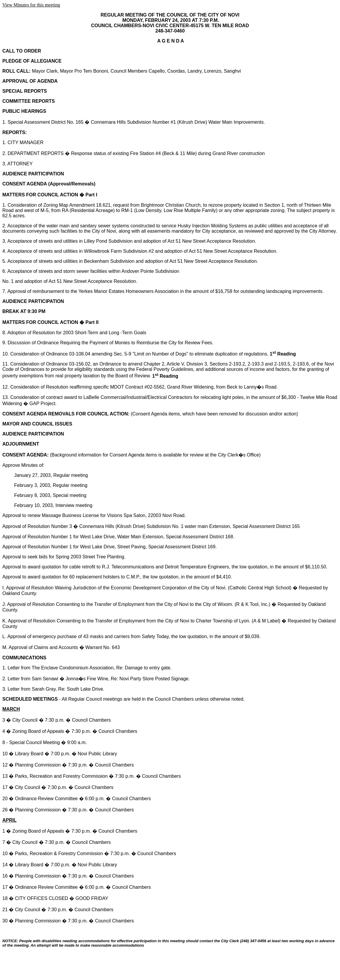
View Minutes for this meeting (31, 5)
